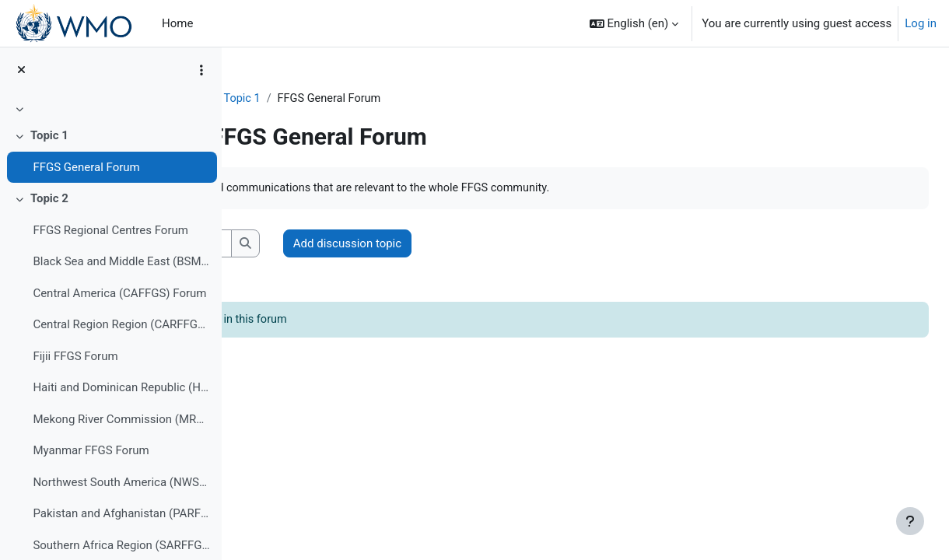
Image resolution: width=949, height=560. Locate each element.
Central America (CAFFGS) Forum (119, 293)
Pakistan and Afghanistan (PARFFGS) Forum (121, 513)
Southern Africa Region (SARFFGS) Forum (121, 545)
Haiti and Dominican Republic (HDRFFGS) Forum (121, 387)
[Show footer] (910, 521)
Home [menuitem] (177, 23)
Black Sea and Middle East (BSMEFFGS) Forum (121, 261)
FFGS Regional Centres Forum (110, 230)
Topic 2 (49, 198)
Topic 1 (49, 135)
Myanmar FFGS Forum (91, 450)
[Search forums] (362, 245)
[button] (634, 23)
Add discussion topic (565, 244)
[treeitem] (110, 109)
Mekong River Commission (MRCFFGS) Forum (121, 419)
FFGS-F (281, 99)
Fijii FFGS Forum (75, 356)
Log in (921, 23)
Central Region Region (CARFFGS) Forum (121, 324)
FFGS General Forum (86, 167)
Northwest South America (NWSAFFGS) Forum (121, 482)
